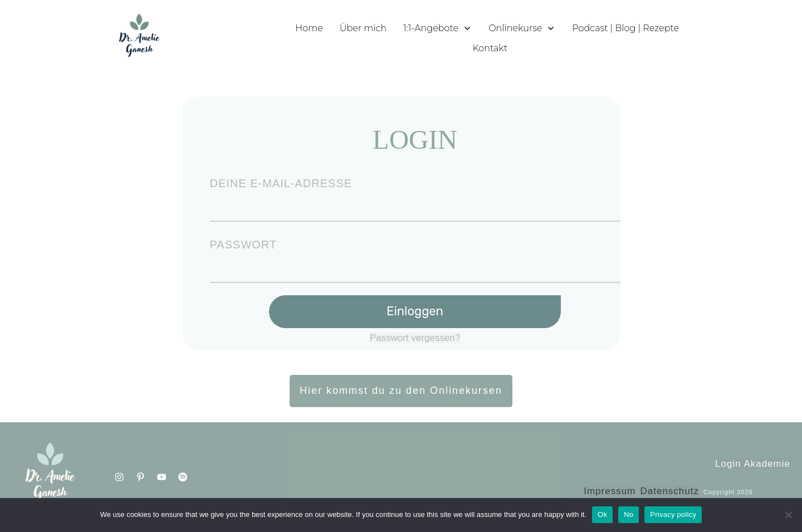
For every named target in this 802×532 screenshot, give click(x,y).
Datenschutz (669, 491)
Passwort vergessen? (415, 338)
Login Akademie (753, 464)
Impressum (610, 491)
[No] (788, 515)
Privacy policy (673, 514)
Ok (602, 514)
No (629, 514)
